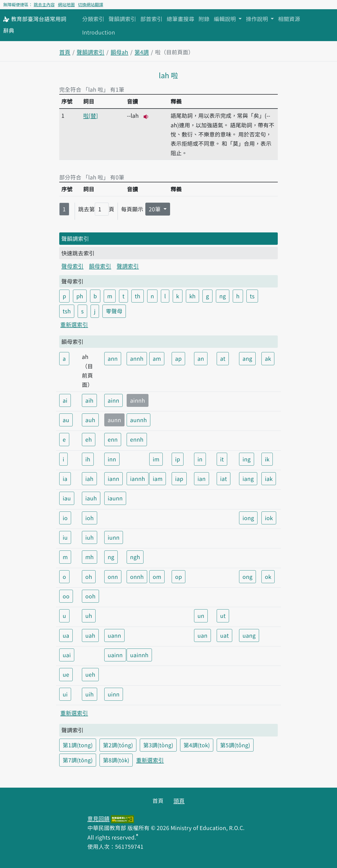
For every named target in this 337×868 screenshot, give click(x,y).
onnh (137, 577)
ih (88, 459)
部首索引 (151, 19)
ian (202, 479)
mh (90, 557)
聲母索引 (72, 266)
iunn (114, 537)
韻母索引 (100, 266)
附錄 (204, 19)
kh (192, 296)
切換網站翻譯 (91, 4)
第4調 (142, 52)
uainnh (139, 655)
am (157, 358)
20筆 (155, 209)
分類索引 (93, 19)
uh (89, 616)
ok (268, 577)
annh (137, 358)
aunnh (138, 420)
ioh (90, 518)
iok (269, 518)
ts (252, 296)
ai (65, 400)
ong (247, 577)
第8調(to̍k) (116, 760)
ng (223, 296)
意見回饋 (98, 818)
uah (90, 635)
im (156, 459)
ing (247, 459)
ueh (90, 674)
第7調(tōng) (78, 760)
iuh (90, 537)
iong (248, 518)
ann (113, 358)
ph (80, 296)
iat (224, 479)
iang (248, 479)
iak (269, 479)
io (65, 518)
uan (202, 635)
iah (89, 479)
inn (112, 459)
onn (113, 577)
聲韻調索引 (122, 19)
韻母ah (119, 52)
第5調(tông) (235, 745)
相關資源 (289, 19)
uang (249, 635)
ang (247, 358)
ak (268, 358)
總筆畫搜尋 (180, 19)
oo (66, 596)
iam (158, 479)
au (66, 420)
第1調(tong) (78, 745)
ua (66, 635)
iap (179, 479)
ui (65, 694)
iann (113, 479)
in (200, 459)
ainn (113, 400)
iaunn (115, 498)
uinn (114, 694)
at (223, 358)
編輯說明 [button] (226, 19)
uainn (115, 655)
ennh (137, 439)
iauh (91, 498)
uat (224, 635)
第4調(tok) (197, 745)
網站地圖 (66, 4)
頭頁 (179, 801)
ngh (135, 557)
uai (67, 655)
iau (67, 498)
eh (89, 439)
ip (178, 459)
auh (90, 420)
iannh (138, 479)
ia (65, 479)
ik (267, 459)
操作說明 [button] (258, 19)
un (201, 616)
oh (89, 577)
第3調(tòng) (158, 745)
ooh (90, 596)
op (179, 577)
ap (178, 358)
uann (114, 635)
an (201, 358)
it (222, 459)
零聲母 (114, 311)
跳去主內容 (44, 4)
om (157, 577)
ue (66, 674)
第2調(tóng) (118, 745)
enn (113, 439)
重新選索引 (74, 324)
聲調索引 (128, 266)
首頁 (65, 52)
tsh (67, 311)
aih (89, 400)
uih (90, 694)
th (138, 296)
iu (65, 537)
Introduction (99, 32)
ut (223, 616)
